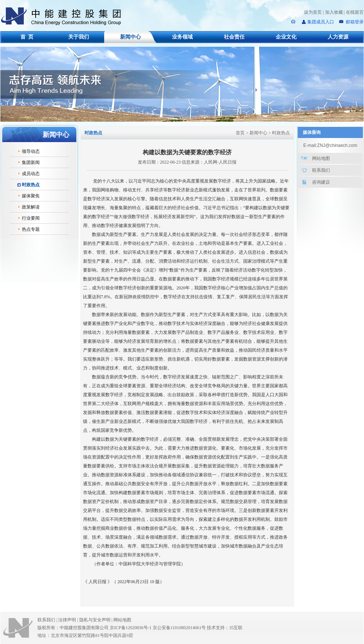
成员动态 (31, 174)
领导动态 (31, 151)
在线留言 (355, 12)
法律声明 (69, 620)
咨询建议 (321, 182)
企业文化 (286, 37)
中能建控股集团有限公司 (64, 16)
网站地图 (321, 158)
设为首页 (313, 12)
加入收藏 (334, 12)
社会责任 (234, 37)
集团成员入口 (321, 22)
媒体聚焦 (31, 196)
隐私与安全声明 (95, 620)
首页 (240, 133)
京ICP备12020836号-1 (131, 628)
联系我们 (321, 170)
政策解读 (31, 207)
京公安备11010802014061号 (179, 628)
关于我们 (79, 37)
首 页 (27, 37)
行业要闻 (31, 218)
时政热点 (31, 185)
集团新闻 (31, 162)
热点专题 (31, 229)
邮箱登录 (354, 22)
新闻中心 (130, 37)
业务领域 (182, 37)
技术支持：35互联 (225, 628)
